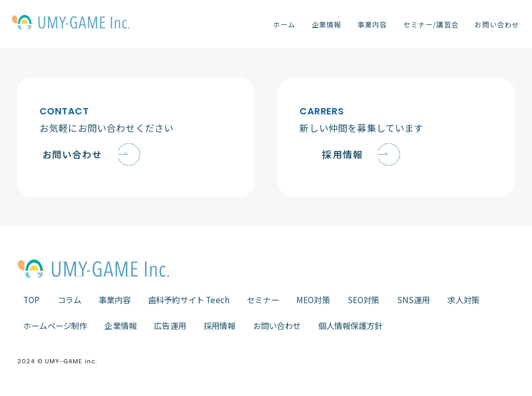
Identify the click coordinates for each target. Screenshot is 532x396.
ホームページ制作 (55, 325)
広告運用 (170, 325)
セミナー (263, 300)
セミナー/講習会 (431, 25)
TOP (32, 300)
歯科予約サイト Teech (189, 300)
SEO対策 (364, 300)
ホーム (284, 25)
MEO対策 (313, 300)
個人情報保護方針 (350, 325)
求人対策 (463, 300)
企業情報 (326, 25)
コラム (70, 300)
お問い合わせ (497, 25)
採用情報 (220, 325)
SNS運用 (414, 300)
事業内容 (372, 25)
